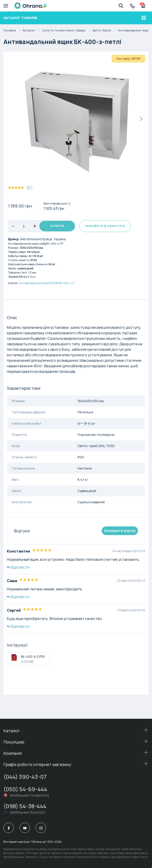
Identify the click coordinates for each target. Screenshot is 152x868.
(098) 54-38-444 (25, 806)
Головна (13, 31)
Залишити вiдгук (120, 531)
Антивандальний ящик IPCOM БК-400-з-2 (47, 283)
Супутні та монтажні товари (67, 31)
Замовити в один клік (105, 226)
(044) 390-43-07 (25, 777)
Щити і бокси (105, 31)
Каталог (33, 31)
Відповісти (18, 567)
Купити (57, 226)
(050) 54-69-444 (25, 789)
